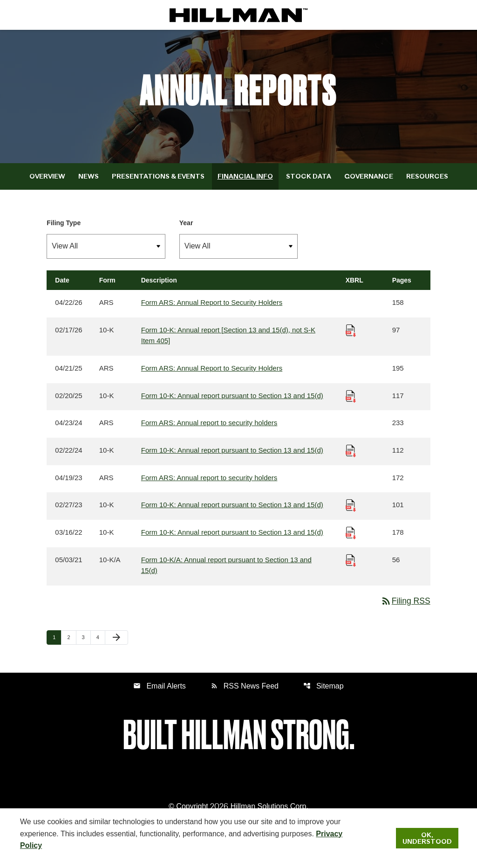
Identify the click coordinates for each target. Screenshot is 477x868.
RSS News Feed (245, 695)
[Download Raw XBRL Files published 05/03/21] (351, 568)
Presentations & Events (158, 183)
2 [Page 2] (71, 646)
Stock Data (309, 183)
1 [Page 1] (57, 646)
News (89, 183)
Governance (369, 183)
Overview (47, 183)
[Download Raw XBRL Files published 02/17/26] (351, 337)
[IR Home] (238, 15)
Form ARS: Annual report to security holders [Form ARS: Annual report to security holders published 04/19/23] (209, 486)
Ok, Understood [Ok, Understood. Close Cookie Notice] (427, 838)
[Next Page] (116, 647)
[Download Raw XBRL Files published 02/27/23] (351, 513)
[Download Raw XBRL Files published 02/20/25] (351, 403)
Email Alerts (159, 695)
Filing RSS (405, 610)
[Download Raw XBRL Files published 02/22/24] (351, 458)
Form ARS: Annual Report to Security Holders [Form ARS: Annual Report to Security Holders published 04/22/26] (212, 309)
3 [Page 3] (86, 646)
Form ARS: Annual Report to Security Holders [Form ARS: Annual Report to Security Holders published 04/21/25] (212, 375)
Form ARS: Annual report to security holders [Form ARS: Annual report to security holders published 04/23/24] (209, 431)
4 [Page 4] (101, 646)
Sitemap (324, 695)
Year (186, 229)
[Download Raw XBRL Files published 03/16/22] (351, 541)
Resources (427, 183)
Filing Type (64, 229)
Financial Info (245, 183)
